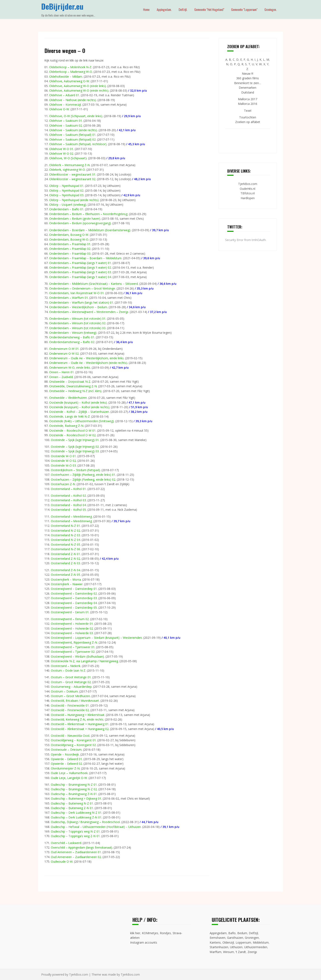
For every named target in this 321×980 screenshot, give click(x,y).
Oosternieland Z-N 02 (65, 559)
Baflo (232, 933)
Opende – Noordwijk (65, 754)
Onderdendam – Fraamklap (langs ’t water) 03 (80, 272)
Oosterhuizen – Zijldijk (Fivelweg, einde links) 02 (83, 479)
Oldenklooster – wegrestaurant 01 (72, 174)
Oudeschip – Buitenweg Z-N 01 (72, 808)
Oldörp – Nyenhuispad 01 (66, 186)
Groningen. (271, 9)
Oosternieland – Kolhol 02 (68, 496)
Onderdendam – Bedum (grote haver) (75, 219)
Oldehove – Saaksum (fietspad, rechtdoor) (78, 144)
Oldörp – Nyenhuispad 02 (66, 190)
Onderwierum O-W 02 (64, 353)
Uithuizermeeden (256, 947)
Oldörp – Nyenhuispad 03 (66, 195)
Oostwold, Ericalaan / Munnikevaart (75, 701)
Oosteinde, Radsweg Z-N (66, 426)
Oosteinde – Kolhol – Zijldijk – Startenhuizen (79, 412)
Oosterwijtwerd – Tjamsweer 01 (73, 647)
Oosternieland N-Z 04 (65, 540)
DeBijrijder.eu (62, 6)
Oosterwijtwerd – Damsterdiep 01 (74, 589)
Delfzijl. (183, 9)
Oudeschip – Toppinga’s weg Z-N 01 (75, 836)
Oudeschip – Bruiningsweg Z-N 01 (74, 794)
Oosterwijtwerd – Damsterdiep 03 (74, 598)
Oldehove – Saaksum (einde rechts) (73, 130)
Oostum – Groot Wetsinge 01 (71, 677)
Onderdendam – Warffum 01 (69, 298)
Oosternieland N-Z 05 (65, 545)
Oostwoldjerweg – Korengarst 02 (73, 745)
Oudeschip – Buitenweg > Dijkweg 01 (76, 798)
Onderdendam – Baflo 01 (66, 209)
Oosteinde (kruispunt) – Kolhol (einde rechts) (79, 407)
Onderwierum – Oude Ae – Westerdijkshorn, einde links (86, 358)
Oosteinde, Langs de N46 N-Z (69, 416)
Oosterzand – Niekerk (66, 666)
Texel (248, 111)
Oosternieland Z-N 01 (65, 554)
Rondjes (165, 933)
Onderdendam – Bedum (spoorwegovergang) (80, 223)
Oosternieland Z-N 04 (65, 570)
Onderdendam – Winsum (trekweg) (73, 333)
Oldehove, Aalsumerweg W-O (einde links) (78, 86)
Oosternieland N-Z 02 (65, 530)
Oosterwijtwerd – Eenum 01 (70, 612)
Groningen (252, 938)
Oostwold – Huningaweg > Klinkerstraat (78, 715)
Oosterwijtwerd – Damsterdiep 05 (74, 607)
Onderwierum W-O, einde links (70, 367)
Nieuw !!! (248, 74)
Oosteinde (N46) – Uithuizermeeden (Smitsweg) (82, 421)
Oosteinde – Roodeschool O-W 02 (72, 435)
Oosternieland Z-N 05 (65, 575)
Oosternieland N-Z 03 (65, 535)
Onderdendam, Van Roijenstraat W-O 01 (76, 293)
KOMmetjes (150, 933)
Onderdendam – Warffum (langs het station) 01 (81, 302)
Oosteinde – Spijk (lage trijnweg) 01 (75, 440)
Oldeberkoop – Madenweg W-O (71, 72)
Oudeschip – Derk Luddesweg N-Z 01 (76, 813)
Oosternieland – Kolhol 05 (68, 510)
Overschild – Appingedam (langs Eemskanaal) (82, 847)
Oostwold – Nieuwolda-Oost (70, 736)
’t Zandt (241, 952)
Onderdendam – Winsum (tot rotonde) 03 (77, 328)
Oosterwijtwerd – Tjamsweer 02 (73, 652)
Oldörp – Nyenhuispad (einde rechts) (74, 200)
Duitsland (248, 92)
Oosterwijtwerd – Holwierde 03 (72, 633)
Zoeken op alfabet (248, 122)
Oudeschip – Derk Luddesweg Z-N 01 (76, 817)
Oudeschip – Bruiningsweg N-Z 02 (74, 789)
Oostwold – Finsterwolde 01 (70, 705)
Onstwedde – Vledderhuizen (68, 398)
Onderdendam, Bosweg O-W (69, 235)
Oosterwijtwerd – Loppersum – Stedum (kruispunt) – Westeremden (96, 638)
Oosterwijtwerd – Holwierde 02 (72, 628)
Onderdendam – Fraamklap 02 (70, 249)
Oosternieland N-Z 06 (65, 549)
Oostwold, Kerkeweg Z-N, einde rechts (77, 719)
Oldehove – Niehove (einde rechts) (73, 100)
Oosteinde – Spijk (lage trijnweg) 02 (75, 447)
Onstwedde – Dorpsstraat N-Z (70, 382)
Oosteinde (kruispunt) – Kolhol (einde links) (78, 402)
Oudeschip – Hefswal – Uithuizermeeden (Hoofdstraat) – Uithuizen (96, 827)
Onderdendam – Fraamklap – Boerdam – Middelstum (85, 258)
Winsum (229, 952)
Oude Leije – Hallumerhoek (69, 773)
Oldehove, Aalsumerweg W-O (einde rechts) (79, 90)
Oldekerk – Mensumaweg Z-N (69, 165)
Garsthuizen (235, 938)
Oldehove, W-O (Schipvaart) (68, 158)
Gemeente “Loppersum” (244, 9)
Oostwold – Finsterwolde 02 (70, 710)
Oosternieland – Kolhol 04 (68, 505)
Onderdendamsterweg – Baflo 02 (72, 342)
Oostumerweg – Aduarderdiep (71, 687)
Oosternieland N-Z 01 (65, 526)
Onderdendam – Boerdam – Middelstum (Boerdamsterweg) (90, 230)
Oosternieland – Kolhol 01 (68, 489)
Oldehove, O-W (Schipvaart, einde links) (76, 116)
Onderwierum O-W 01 (64, 349)
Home (146, 9)
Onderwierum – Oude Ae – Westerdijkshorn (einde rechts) (88, 363)
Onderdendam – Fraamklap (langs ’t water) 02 (80, 267)
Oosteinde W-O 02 (63, 461)
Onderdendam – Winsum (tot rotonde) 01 (77, 319)
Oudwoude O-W (62, 861)
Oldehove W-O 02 (61, 153)
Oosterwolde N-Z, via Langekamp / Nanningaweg (84, 661)
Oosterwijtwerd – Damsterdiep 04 (74, 603)
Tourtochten (248, 117)
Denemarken (248, 88)
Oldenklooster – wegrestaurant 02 (72, 179)
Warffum (216, 952)
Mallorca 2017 (248, 99)
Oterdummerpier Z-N (65, 768)
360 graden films (248, 78)
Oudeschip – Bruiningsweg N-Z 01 (74, 784)
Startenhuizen (219, 947)
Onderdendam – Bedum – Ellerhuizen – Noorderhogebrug (88, 214)
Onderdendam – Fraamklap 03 (70, 253)
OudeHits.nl (248, 189)
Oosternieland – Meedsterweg (71, 516)
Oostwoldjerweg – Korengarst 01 (73, 740)
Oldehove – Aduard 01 (64, 95)
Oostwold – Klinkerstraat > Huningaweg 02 (80, 729)
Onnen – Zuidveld (61, 377)
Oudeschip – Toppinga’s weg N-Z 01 (75, 831)
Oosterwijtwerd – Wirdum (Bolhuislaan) (77, 656)
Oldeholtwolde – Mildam (66, 76)
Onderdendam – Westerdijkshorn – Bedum (78, 307)
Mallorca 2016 (248, 104)
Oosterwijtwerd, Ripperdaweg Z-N (74, 642)
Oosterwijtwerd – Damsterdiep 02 (74, 593)
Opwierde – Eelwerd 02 (66, 764)
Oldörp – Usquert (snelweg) (68, 205)
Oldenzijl (228, 942)
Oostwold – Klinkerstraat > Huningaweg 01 (80, 724)
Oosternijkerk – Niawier (67, 584)
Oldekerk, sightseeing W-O (67, 170)
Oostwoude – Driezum (66, 750)
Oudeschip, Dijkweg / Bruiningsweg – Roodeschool (85, 822)
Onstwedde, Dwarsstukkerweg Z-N (73, 386)
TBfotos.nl (248, 193)
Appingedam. (164, 9)
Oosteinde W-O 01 (63, 456)
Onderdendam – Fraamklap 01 (70, 244)
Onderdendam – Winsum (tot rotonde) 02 (77, 323)
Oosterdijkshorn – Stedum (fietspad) (75, 470)
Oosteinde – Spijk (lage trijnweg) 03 (75, 451)
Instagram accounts (144, 942)
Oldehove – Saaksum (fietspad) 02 (72, 139)
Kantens (215, 942)
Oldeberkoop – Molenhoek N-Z (70, 67)
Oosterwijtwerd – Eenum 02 (70, 619)
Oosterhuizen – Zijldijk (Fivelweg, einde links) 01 (83, 475)
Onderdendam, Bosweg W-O (69, 239)
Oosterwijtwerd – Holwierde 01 (72, 624)
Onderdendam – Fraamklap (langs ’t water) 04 (80, 277)
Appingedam (218, 933)
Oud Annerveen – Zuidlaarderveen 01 (76, 852)
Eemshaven (218, 938)
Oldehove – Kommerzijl (65, 105)
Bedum (242, 933)
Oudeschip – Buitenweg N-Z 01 (72, 803)
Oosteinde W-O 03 (63, 465)
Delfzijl (253, 933)
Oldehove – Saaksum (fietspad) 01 (72, 135)
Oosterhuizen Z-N (63, 484)
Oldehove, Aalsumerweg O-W (69, 81)
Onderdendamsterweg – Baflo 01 (72, 337)
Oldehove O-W (59, 109)
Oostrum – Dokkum (64, 691)
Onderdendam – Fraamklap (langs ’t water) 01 (80, 263)
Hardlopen (248, 198)
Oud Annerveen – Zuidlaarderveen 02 (76, 857)
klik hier (135, 933)
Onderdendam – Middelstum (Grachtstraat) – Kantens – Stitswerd (94, 284)
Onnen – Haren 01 (62, 372)
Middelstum (261, 942)
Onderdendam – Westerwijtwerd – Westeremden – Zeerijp (89, 312)
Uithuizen (236, 947)
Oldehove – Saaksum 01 (66, 121)
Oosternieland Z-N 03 (65, 563)
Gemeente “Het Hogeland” (209, 9)
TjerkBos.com (248, 184)
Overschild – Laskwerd (66, 843)
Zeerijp (252, 952)
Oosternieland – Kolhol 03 (68, 500)
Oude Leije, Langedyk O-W (69, 778)
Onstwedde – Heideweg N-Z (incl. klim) (75, 391)
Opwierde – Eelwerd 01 (66, 759)
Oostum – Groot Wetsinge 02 (71, 682)
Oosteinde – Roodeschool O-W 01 (72, 430)
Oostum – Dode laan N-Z (68, 670)
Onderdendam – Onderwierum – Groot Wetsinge (82, 288)
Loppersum (243, 942)
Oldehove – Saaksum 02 (66, 125)
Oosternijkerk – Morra (66, 579)
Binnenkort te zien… (248, 83)
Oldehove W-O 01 (61, 149)
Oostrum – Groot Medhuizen (70, 696)
